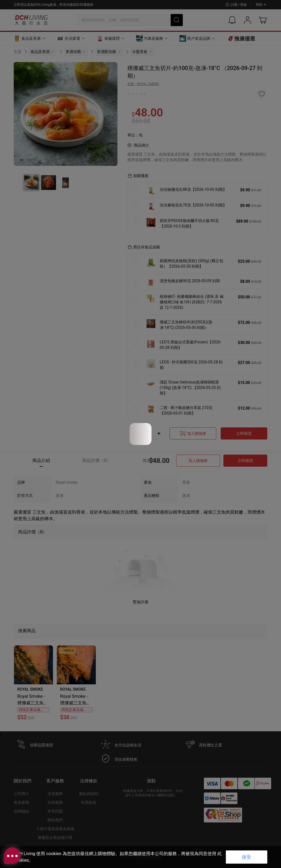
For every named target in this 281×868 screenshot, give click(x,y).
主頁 (18, 52)
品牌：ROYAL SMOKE (143, 84)
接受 (246, 857)
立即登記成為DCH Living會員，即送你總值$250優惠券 (54, 5)
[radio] (129, 94)
